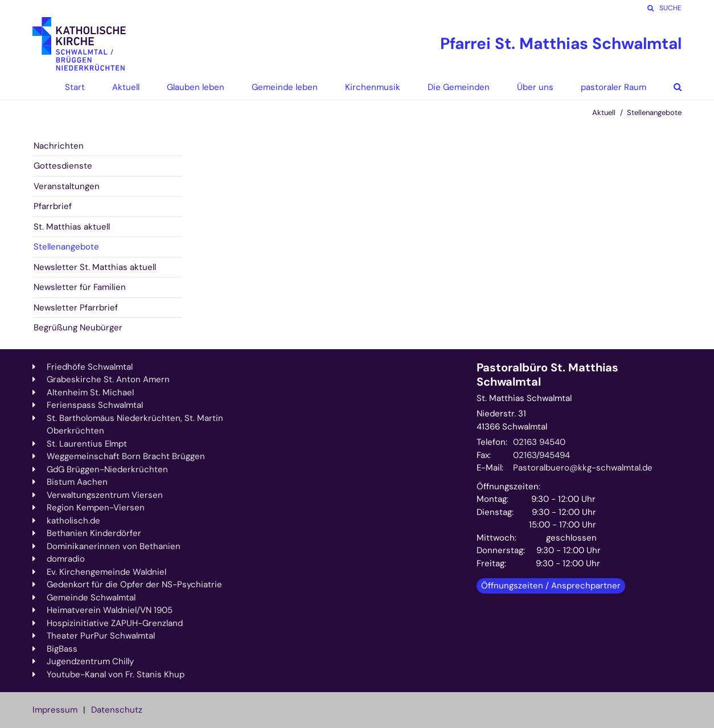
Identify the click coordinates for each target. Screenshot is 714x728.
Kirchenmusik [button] (373, 87)
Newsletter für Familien (80, 287)
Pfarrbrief (53, 206)
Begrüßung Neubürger (78, 328)
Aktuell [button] (126, 87)
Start (75, 87)
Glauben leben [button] (196, 87)
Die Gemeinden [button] (459, 87)
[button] (669, 87)
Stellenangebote (654, 113)
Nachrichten (59, 146)
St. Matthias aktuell (72, 227)
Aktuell (604, 113)
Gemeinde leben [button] (285, 87)
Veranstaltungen (67, 186)
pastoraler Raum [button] (614, 87)
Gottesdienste (63, 166)
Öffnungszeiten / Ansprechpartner (551, 586)
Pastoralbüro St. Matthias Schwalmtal (547, 375)
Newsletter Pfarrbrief (76, 308)
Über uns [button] (535, 87)
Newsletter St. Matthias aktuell (95, 267)
